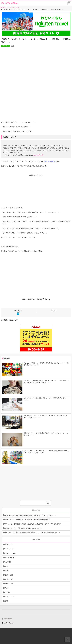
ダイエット (9, 544)
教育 (7, 588)
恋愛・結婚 (9, 584)
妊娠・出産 (9, 579)
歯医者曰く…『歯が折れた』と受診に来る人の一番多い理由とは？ (28, 520)
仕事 (12, 46)
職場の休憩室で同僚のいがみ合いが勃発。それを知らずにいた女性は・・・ (31, 515)
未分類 (7, 592)
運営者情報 (8, 619)
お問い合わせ (9, 623)
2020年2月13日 (38, 155)
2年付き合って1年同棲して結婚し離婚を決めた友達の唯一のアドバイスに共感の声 (33, 524)
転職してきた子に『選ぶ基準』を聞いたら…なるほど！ (24, 528)
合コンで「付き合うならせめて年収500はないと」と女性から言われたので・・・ (33, 533)
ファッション (10, 549)
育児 (7, 601)
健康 (7, 571)
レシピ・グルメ (10, 558)
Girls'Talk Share (10, 3)
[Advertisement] (36, 192)
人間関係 (8, 562)
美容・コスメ (10, 597)
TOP (3, 7)
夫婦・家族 (9, 575)
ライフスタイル (14, 7)
